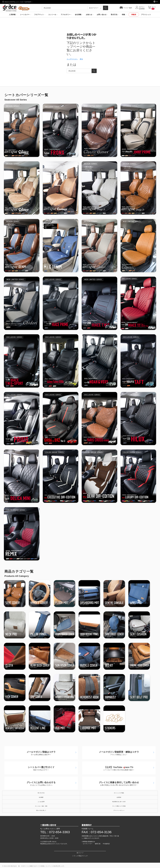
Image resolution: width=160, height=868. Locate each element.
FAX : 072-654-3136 (97, 832)
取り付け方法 (41, 793)
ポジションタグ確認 (119, 793)
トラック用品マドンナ (80, 856)
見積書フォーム (87, 829)
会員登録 (119, 797)
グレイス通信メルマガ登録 (119, 806)
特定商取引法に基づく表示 (119, 802)
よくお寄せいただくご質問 (50, 829)
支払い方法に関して (41, 810)
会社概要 (41, 797)
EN (157, 2)
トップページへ (72, 59)
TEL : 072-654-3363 (55, 832)
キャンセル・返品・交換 (41, 806)
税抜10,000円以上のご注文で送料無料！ (17, 2)
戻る (81, 59)
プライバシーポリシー (119, 810)
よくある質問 (41, 802)
